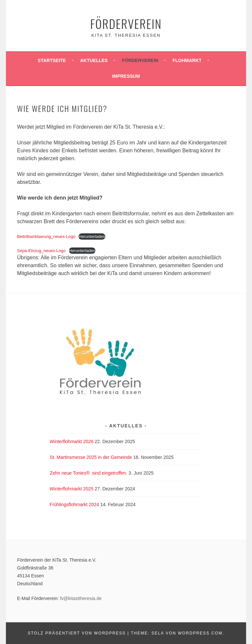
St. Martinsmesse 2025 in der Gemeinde (91, 457)
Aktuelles (94, 60)
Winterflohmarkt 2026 (72, 441)
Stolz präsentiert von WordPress (77, 633)
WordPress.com (200, 633)
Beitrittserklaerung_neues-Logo (46, 236)
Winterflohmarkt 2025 (72, 489)
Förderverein (126, 23)
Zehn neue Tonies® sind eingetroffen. (89, 473)
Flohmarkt (187, 60)
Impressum (126, 76)
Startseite (52, 60)
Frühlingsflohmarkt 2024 (74, 504)
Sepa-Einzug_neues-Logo (41, 251)
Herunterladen (92, 236)
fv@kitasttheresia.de (81, 598)
